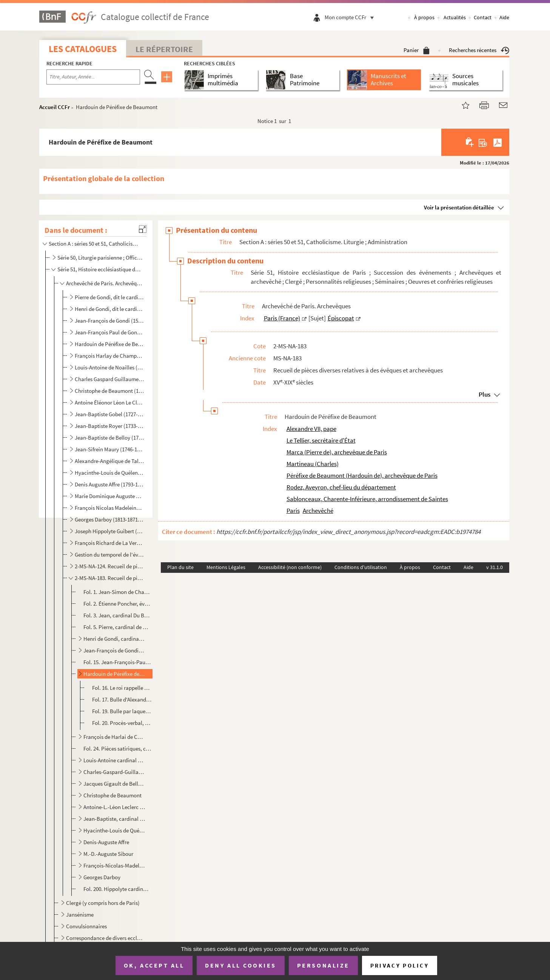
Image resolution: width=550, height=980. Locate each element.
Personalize (323, 965)
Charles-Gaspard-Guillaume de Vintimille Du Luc (114, 772)
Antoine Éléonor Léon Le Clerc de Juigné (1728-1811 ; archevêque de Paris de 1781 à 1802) (109, 402)
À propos (424, 17)
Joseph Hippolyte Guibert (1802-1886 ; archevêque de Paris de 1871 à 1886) (109, 531)
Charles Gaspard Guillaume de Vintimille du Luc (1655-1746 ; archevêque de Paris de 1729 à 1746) (109, 379)
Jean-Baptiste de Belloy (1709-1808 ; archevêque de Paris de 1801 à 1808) (109, 438)
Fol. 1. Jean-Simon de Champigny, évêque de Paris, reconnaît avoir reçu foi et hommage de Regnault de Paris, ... (117, 592)
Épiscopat (341, 318)
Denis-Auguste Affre (106, 842)
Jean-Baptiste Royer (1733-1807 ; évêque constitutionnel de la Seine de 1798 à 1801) (109, 426)
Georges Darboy (102, 877)
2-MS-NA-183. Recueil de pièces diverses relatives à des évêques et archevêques (109, 578)
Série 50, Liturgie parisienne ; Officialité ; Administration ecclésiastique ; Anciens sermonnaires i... (100, 258)
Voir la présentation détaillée (459, 207)
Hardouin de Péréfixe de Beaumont (114, 674)
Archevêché (318, 511)
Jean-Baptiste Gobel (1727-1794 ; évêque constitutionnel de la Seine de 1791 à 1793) (109, 414)
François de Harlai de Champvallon (114, 737)
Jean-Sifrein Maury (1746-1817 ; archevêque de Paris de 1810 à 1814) (109, 449)
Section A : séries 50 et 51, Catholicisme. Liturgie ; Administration (95, 244)
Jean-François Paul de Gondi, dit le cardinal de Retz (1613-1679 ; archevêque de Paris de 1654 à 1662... (109, 332)
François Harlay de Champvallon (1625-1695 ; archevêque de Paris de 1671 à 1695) (109, 356)
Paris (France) (282, 318)
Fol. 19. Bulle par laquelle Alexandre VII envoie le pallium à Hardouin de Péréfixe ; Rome (122, 711)
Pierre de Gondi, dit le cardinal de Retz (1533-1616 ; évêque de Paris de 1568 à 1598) (109, 297)
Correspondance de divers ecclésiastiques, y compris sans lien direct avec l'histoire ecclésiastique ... (105, 938)
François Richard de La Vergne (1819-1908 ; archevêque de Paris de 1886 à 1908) (109, 543)
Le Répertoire (164, 49)
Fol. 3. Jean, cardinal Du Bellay (117, 615)
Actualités (455, 17)
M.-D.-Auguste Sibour (108, 854)
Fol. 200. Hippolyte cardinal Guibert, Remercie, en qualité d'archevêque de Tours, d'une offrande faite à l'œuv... (117, 889)
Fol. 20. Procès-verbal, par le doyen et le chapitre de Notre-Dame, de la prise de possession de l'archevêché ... (122, 723)
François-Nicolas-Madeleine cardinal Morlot (114, 865)
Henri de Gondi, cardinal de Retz (114, 639)
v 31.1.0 (495, 567)
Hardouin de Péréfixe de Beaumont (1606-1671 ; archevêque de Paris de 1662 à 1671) (109, 344)
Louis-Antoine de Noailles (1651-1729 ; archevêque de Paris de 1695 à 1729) (109, 367)
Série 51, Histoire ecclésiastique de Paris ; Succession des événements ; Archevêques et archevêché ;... (100, 269)
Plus (485, 394)
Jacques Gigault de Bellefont (114, 784)
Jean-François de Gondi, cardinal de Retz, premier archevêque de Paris (114, 650)
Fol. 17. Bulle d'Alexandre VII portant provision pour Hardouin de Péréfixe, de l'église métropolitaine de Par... (122, 699)
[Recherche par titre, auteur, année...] (93, 77)
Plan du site (180, 567)
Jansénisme (80, 915)
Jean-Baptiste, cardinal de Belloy (114, 819)
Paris (293, 511)
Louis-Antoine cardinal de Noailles (114, 760)
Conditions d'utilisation (361, 567)
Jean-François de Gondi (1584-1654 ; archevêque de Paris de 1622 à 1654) (109, 321)
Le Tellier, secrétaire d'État (321, 440)
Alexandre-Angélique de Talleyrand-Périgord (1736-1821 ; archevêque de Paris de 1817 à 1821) (109, 461)
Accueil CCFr (55, 107)
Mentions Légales (226, 567)
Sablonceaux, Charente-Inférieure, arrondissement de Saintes (367, 499)
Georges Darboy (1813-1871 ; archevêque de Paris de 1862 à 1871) (109, 519)
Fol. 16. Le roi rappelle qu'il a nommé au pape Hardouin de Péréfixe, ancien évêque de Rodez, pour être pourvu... (122, 688)
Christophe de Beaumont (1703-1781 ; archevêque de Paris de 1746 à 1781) (109, 391)
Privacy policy (400, 965)
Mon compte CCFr (351, 17)
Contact (483, 17)
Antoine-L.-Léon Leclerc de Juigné (114, 807)
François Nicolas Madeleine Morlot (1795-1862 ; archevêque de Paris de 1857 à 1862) (109, 508)
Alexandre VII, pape (311, 429)
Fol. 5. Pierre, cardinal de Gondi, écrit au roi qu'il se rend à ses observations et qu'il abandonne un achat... (117, 627)
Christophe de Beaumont (112, 795)
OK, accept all (154, 965)
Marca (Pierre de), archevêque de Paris (337, 452)
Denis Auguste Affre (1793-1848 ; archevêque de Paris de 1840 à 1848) (109, 484)
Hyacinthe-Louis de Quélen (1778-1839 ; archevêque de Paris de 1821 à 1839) (109, 473)
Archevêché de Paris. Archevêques (105, 283)
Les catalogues (83, 49)
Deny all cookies (240, 965)
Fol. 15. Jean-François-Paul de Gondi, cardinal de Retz (117, 662)
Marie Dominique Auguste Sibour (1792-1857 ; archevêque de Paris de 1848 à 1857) (109, 496)
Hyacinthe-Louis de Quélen (114, 830)
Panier (417, 50)
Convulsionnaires (86, 926)
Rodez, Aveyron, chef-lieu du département (341, 487)
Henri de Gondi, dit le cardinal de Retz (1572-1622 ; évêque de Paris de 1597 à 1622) (109, 309)
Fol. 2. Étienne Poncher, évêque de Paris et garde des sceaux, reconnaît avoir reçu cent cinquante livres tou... (117, 604)
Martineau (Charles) (313, 464)
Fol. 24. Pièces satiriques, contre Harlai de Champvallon (117, 748)
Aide (504, 17)
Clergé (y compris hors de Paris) (103, 903)
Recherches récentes (479, 50)
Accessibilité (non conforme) (290, 567)
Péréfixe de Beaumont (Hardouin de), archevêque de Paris (362, 475)
